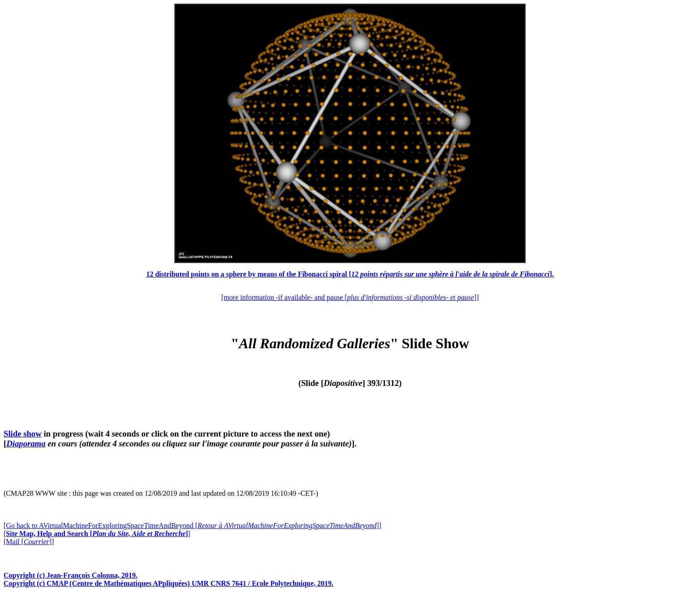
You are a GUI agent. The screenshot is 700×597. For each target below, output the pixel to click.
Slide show (23, 434)
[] (97, 534)
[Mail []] (29, 542)
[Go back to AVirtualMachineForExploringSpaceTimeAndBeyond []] (192, 526)
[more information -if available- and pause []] (350, 297)
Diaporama (26, 443)
